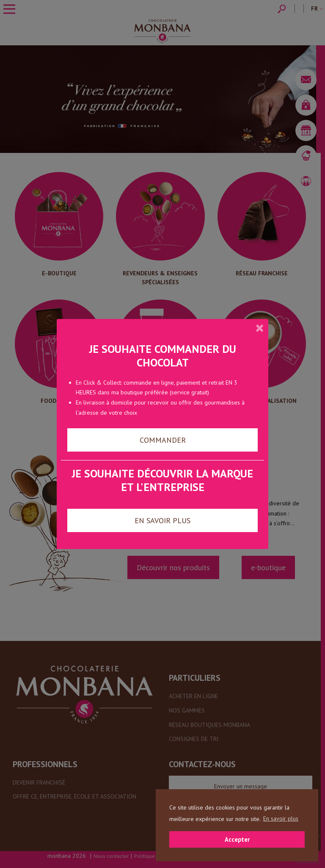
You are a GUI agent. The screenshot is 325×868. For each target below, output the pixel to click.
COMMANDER (163, 440)
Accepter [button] (237, 839)
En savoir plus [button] (281, 818)
